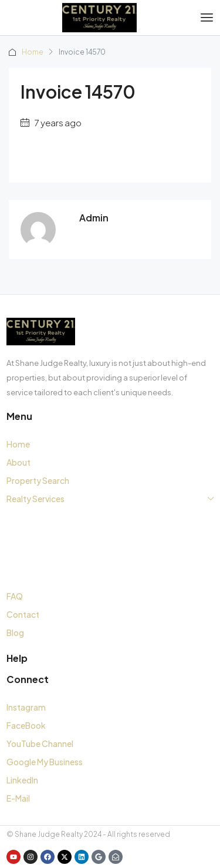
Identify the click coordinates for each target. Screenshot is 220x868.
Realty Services (35, 499)
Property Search (38, 480)
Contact (23, 614)
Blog (15, 633)
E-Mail (18, 798)
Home (33, 52)
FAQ (15, 596)
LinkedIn (22, 780)
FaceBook (26, 725)
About (18, 462)
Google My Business (45, 762)
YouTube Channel (40, 743)
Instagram (26, 707)
